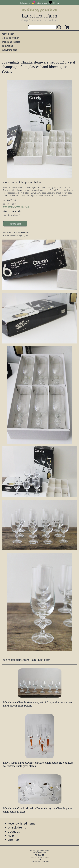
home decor (8, 34)
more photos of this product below (22, 182)
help (11, 835)
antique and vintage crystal (17, 235)
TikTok (56, 3)
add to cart (15, 224)
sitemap (13, 839)
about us (14, 831)
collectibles (7, 46)
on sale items (17, 827)
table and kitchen (10, 38)
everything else (9, 50)
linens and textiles (11, 42)
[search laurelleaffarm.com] (60, 27)
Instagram (40, 3)
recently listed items (22, 823)
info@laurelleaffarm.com (40, 862)
